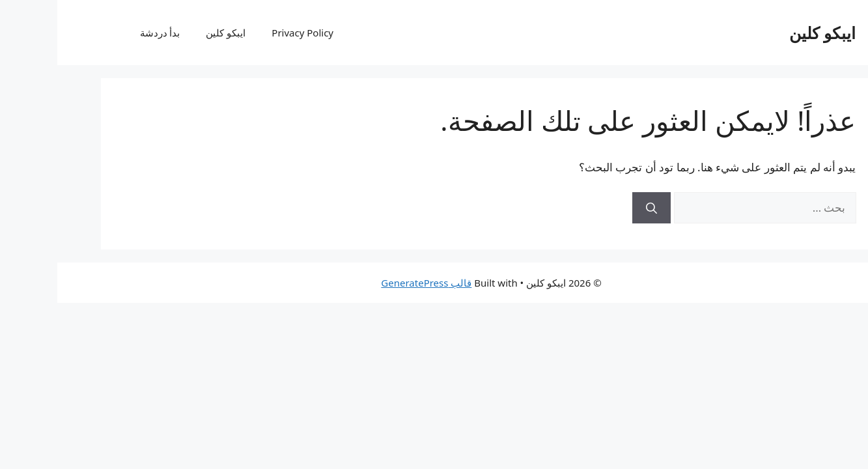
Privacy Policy (245, 33)
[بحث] (594, 208)
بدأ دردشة (103, 33)
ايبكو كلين (765, 33)
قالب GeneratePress (369, 283)
